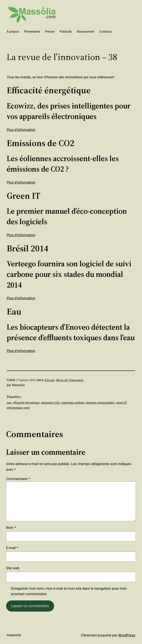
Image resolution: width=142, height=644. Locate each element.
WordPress (127, 635)
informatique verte (18, 408)
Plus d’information (21, 130)
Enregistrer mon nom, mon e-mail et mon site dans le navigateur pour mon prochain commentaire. (69, 591)
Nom (11, 528)
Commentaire (18, 479)
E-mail (12, 548)
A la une (49, 380)
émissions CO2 (50, 403)
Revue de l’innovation (70, 380)
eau (9, 403)
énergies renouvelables (100, 403)
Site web (13, 568)
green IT (121, 403)
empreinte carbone (73, 403)
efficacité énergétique (26, 403)
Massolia (14, 635)
